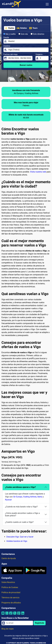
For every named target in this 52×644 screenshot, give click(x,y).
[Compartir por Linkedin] (23, 615)
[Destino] (28, 50)
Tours (33, 28)
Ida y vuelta (10, 34)
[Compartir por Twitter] (15, 615)
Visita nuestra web (38, 172)
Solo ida (23, 34)
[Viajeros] (43, 58)
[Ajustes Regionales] (42, 4)
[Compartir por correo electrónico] (3, 615)
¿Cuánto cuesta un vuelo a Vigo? (19, 522)
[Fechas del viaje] (20, 58)
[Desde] (28, 41)
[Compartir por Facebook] (11, 615)
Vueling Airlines (30, 497)
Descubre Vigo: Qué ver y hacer (20, 537)
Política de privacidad (11, 592)
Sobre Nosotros (8, 582)
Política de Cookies (10, 587)
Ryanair (8, 500)
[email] (19, 623)
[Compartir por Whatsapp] (7, 615)
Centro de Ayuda (9, 558)
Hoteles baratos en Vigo (17, 541)
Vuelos (9, 28)
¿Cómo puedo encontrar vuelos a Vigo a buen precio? (22, 514)
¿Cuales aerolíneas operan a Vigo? (20, 487)
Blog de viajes (8, 629)
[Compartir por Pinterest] (19, 615)
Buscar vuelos (26, 65)
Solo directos (37, 34)
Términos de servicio (10, 598)
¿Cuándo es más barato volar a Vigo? (21, 507)
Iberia (40, 497)
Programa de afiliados (11, 603)
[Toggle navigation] (47, 4)
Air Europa (18, 497)
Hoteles (22, 28)
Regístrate (40, 623)
